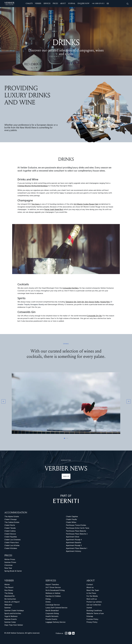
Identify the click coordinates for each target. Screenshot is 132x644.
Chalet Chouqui (11, 520)
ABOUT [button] (63, 3)
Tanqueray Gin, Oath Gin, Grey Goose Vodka (82, 302)
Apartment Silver (73, 537)
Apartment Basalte (74, 543)
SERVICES (51, 580)
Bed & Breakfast (52, 611)
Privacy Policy (92, 622)
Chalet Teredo (10, 528)
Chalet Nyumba (11, 537)
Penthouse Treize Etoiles (76, 525)
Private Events (51, 619)
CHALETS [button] (29, 3)
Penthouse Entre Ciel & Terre (78, 528)
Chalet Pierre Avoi (12, 543)
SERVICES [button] (47, 3)
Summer (8, 608)
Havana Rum (105, 302)
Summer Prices (10, 562)
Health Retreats (52, 616)
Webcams (8, 605)
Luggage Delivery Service (55, 622)
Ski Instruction (10, 599)
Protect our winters (94, 602)
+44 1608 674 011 (98, 3)
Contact (90, 585)
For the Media (92, 596)
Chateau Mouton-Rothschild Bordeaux (33, 186)
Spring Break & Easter (13, 571)
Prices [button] (55, 3)
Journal (89, 608)
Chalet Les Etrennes (13, 540)
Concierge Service (53, 605)
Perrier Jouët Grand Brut (54, 210)
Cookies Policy (92, 619)
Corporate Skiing (52, 614)
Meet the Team (93, 590)
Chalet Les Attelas (12, 546)
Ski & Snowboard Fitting (55, 590)
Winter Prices (10, 560)
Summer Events (11, 619)
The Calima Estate (12, 522)
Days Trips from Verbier (14, 625)
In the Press (91, 593)
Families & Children (53, 596)
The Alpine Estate (12, 517)
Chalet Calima (10, 531)
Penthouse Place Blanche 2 (77, 534)
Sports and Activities (13, 614)
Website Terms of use (95, 614)
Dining (48, 599)
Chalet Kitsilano (11, 548)
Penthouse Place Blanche (76, 531)
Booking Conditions (94, 611)
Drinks (48, 602)
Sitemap (90, 616)
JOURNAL (72, 3)
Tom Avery (36, 204)
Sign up (66, 476)
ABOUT (91, 580)
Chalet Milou (71, 522)
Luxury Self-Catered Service (56, 608)
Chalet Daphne (72, 517)
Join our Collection (94, 605)
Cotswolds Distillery (70, 288)
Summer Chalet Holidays (14, 611)
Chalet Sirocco (10, 534)
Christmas (8, 565)
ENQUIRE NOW (83, 3)
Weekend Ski (10, 596)
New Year (8, 568)
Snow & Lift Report (12, 602)
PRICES (8, 555)
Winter (7, 585)
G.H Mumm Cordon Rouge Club (86, 204)
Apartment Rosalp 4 (74, 540)
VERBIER (9, 580)
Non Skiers (9, 590)
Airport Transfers (52, 585)
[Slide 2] (66, 438)
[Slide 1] (64, 438)
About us (90, 588)
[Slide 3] (68, 438)
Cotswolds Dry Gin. (94, 316)
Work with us (92, 599)
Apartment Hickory (74, 551)
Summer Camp (10, 622)
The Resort (9, 588)
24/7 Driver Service (53, 588)
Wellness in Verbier (53, 593)
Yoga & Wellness (11, 616)
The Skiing (9, 593)
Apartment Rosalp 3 (74, 546)
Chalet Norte (10, 525)
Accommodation (16, 512)
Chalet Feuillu (71, 520)
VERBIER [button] (38, 3)
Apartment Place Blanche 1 (77, 548)
